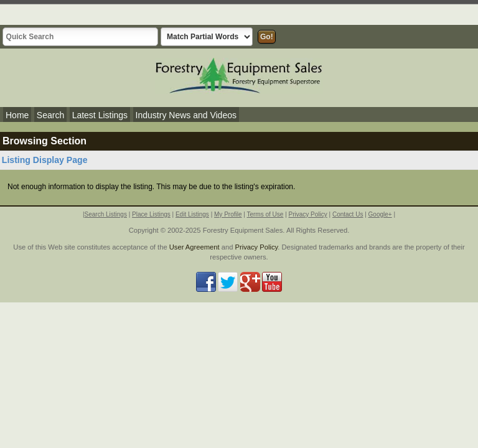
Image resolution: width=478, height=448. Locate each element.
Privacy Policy (308, 214)
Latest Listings (100, 115)
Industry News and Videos (186, 115)
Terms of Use (265, 214)
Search (50, 115)
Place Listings (151, 214)
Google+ (380, 214)
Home (17, 115)
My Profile (228, 214)
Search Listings (106, 214)
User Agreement (194, 247)
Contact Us (348, 214)
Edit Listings (192, 214)
